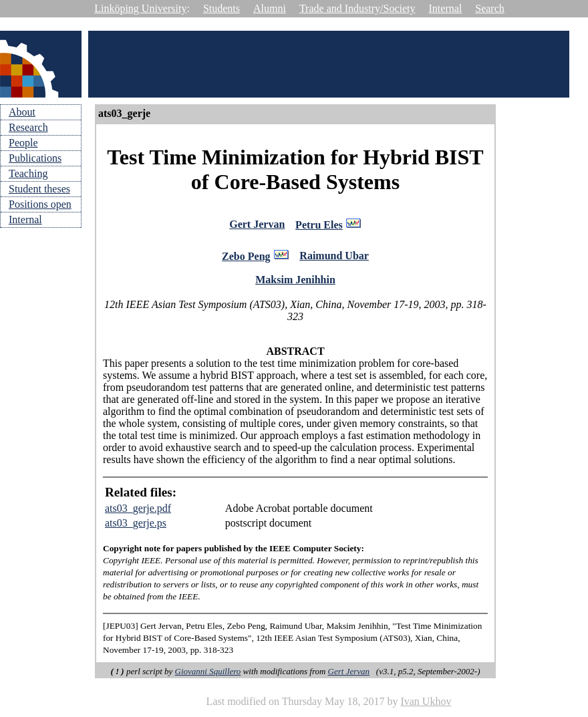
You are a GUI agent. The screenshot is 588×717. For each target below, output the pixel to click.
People (23, 143)
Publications (35, 158)
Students (222, 8)
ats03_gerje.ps (136, 527)
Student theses (39, 189)
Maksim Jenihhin (295, 284)
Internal (446, 8)
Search (490, 8)
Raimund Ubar (334, 259)
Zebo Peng (246, 260)
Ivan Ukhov (426, 705)
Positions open (40, 204)
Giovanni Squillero (208, 675)
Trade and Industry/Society (357, 8)
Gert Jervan (257, 226)
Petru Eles (319, 226)
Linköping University (140, 8)
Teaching (28, 173)
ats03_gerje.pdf (138, 512)
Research (28, 127)
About (22, 112)
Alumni (270, 8)
